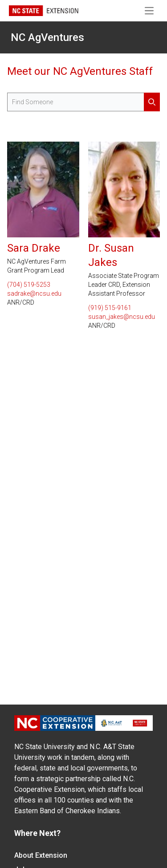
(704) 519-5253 (29, 285)
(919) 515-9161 (110, 308)
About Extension (41, 855)
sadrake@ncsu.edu (34, 293)
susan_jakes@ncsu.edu (122, 317)
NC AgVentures (47, 37)
